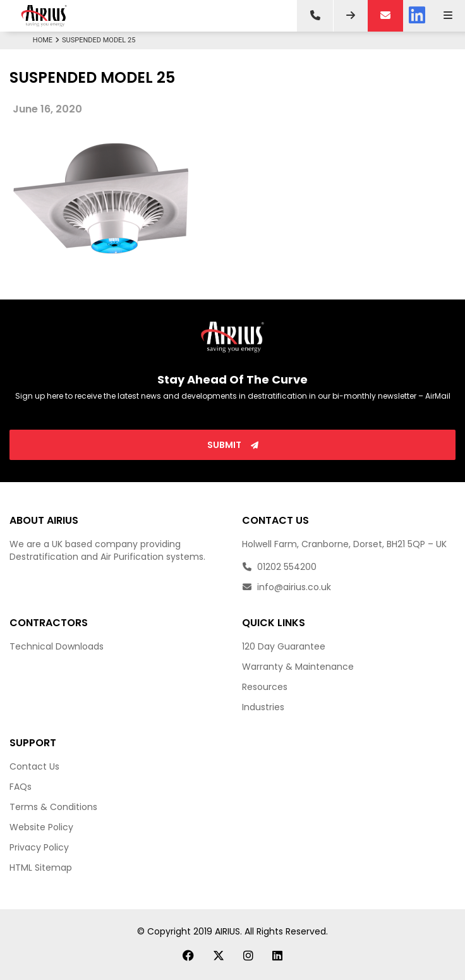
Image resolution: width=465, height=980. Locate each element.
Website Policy (41, 827)
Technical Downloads (57, 646)
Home (47, 40)
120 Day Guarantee (284, 646)
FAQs (21, 787)
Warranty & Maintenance (298, 667)
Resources (265, 687)
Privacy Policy (39, 847)
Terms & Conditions (53, 807)
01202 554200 (279, 567)
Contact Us (34, 766)
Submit (233, 445)
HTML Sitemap (41, 868)
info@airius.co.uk (287, 587)
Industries (263, 707)
